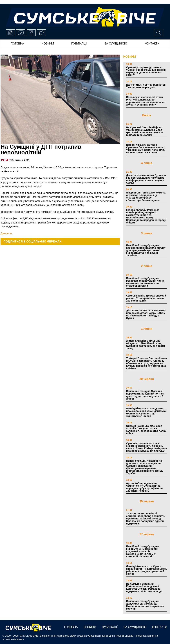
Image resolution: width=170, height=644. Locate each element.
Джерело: (6, 233)
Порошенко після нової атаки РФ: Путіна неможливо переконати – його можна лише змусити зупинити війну (146, 101)
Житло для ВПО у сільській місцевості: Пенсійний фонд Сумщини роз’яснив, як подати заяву (145, 345)
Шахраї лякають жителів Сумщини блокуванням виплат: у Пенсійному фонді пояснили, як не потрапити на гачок (146, 149)
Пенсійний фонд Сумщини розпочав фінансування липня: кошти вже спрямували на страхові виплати (146, 282)
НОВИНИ (129, 57)
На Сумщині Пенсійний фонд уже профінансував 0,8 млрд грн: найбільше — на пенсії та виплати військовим (145, 131)
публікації (79, 44)
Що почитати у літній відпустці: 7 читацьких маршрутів (146, 86)
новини (48, 44)
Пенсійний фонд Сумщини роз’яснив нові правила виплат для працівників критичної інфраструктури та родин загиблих (146, 250)
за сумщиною (116, 44)
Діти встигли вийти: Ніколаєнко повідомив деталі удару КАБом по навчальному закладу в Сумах (146, 314)
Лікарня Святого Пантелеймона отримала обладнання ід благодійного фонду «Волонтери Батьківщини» (146, 196)
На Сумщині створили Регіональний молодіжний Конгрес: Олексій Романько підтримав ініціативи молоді (144, 587)
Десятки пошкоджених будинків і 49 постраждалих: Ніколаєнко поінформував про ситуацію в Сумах (146, 179)
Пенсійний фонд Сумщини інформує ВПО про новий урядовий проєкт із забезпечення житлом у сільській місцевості (143, 551)
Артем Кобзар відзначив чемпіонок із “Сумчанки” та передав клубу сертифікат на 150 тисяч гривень (144, 487)
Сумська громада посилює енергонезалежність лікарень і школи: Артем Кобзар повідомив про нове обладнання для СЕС (146, 447)
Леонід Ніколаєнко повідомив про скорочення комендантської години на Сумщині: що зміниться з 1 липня (146, 412)
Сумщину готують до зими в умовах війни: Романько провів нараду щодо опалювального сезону (146, 71)
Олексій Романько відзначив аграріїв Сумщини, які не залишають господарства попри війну (146, 430)
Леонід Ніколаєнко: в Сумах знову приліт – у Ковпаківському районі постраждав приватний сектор (146, 570)
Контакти (152, 44)
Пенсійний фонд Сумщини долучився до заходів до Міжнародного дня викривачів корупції (145, 605)
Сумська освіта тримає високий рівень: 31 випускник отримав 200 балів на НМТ (146, 298)
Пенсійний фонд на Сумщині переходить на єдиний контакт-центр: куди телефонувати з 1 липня (146, 395)
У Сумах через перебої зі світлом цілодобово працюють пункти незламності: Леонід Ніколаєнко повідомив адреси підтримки (146, 519)
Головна (17, 44)
